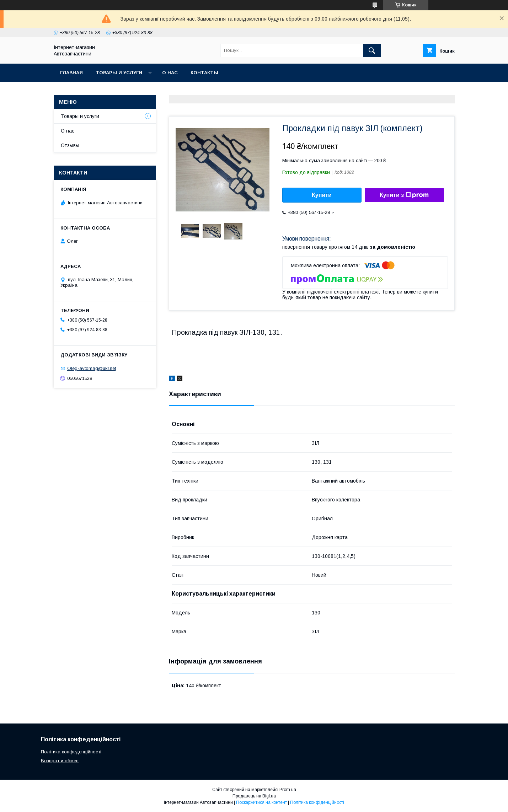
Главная (71, 73)
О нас (170, 73)
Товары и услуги (119, 73)
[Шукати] (372, 50)
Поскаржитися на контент (261, 802)
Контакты (204, 73)
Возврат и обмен (60, 761)
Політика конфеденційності (71, 752)
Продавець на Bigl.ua (254, 796)
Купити (322, 195)
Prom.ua (288, 790)
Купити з (404, 195)
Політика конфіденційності (317, 802)
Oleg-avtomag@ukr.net (92, 368)
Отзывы (70, 145)
